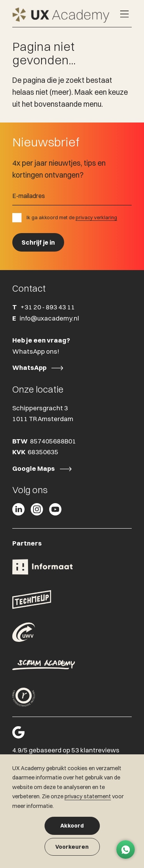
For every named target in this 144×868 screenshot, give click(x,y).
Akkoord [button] (72, 826)
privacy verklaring (96, 217)
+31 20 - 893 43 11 (48, 307)
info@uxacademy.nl (49, 318)
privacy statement (88, 796)
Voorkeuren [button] (72, 847)
